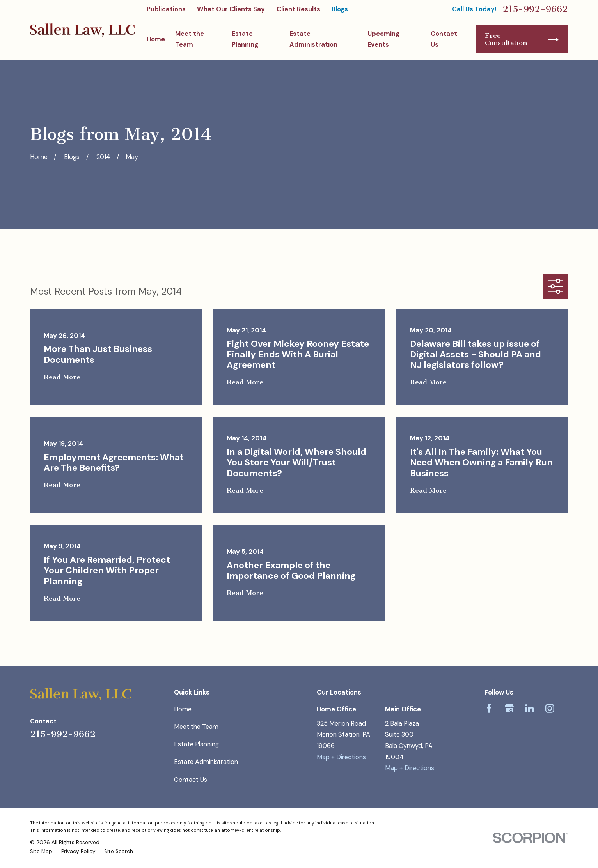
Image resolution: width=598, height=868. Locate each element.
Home (183, 709)
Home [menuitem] (156, 39)
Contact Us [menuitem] (444, 39)
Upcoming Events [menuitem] (383, 39)
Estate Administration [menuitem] (313, 39)
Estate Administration (206, 762)
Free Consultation (522, 39)
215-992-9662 (535, 9)
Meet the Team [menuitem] (190, 39)
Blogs (340, 9)
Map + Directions (341, 757)
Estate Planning (196, 744)
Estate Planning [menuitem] (245, 39)
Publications (166, 9)
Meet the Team (196, 727)
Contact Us (191, 780)
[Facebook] (489, 708)
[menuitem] (41, 852)
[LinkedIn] (530, 708)
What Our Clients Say (231, 9)
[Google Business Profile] (509, 708)
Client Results (298, 9)
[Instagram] (550, 708)
